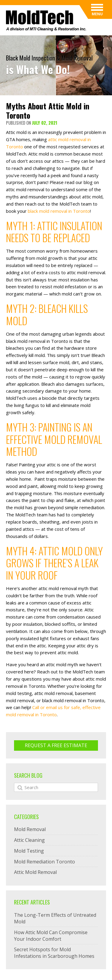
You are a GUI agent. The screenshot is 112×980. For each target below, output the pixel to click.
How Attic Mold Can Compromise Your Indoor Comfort (51, 936)
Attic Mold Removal (35, 872)
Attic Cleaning (29, 840)
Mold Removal (30, 829)
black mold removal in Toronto (59, 211)
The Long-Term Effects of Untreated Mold (55, 918)
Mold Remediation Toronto (45, 862)
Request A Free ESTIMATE (56, 745)
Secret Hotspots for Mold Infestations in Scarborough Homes (54, 953)
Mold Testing (29, 851)
